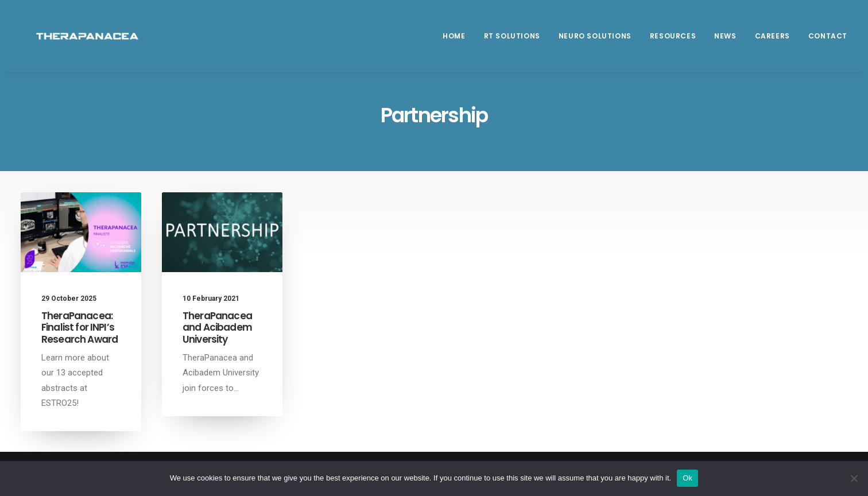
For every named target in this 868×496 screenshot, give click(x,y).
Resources (673, 41)
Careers (772, 41)
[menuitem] (458, 41)
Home (454, 41)
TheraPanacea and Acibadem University (217, 328)
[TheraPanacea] (85, 41)
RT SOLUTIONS (512, 41)
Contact (828, 41)
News (725, 41)
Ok (687, 478)
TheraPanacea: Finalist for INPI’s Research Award (80, 328)
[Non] (854, 478)
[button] (81, 232)
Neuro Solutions (595, 41)
